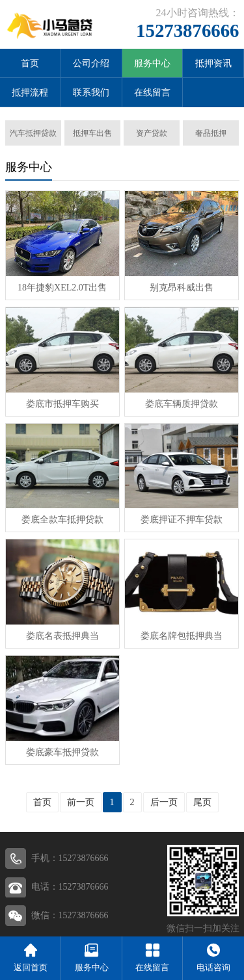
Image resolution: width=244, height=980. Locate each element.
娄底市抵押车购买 (62, 404)
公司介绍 (91, 63)
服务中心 (152, 63)
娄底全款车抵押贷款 (62, 520)
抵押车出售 (92, 133)
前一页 (81, 802)
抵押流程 (30, 93)
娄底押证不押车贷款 (182, 520)
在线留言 (152, 93)
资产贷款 (152, 133)
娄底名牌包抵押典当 (182, 636)
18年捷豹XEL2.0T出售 (62, 288)
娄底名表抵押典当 (62, 636)
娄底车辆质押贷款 (182, 404)
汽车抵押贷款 (33, 133)
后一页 (164, 802)
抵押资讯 (213, 63)
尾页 (202, 802)
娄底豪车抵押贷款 (62, 752)
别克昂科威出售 (182, 288)
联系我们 (91, 93)
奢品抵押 (211, 133)
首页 (30, 63)
